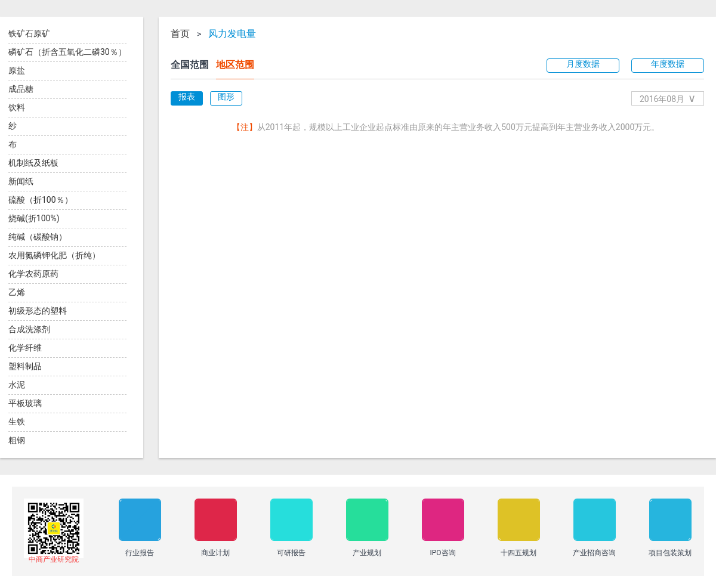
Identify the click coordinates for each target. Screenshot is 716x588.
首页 (180, 34)
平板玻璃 (25, 403)
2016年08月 (668, 98)
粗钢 (17, 440)
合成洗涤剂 (29, 329)
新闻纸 (21, 181)
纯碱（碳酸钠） (38, 237)
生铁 (17, 422)
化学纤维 (25, 348)
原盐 (17, 70)
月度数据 (583, 64)
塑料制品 (25, 366)
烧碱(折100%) (34, 218)
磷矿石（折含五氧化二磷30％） (67, 52)
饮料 (17, 107)
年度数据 (668, 64)
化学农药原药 (33, 274)
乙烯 (17, 292)
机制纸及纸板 (33, 163)
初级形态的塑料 (38, 311)
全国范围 (190, 65)
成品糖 (21, 89)
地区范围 (235, 65)
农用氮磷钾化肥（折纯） (54, 255)
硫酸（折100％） (41, 200)
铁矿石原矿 (29, 33)
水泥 (17, 385)
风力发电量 (232, 34)
